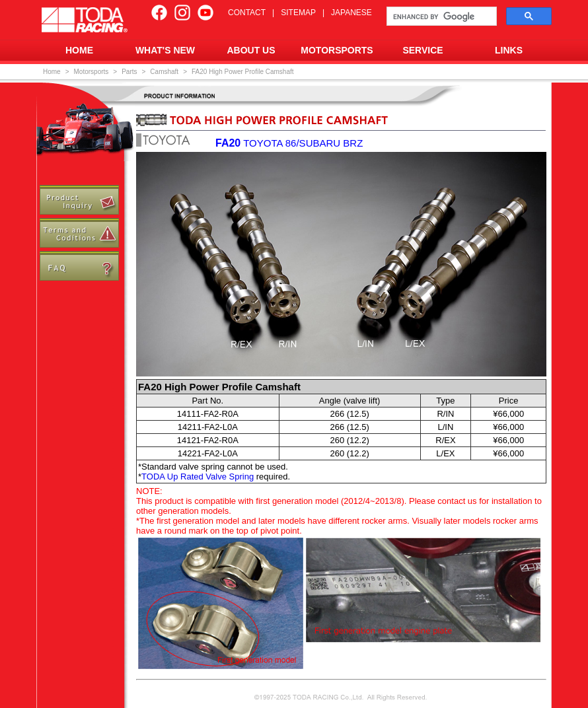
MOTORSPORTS (337, 50)
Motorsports (92, 72)
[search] (440, 17)
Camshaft (164, 72)
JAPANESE (351, 13)
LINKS (509, 50)
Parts (129, 72)
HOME (79, 50)
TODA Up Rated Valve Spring (198, 477)
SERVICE (423, 50)
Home (52, 72)
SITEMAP (298, 13)
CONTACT (247, 13)
